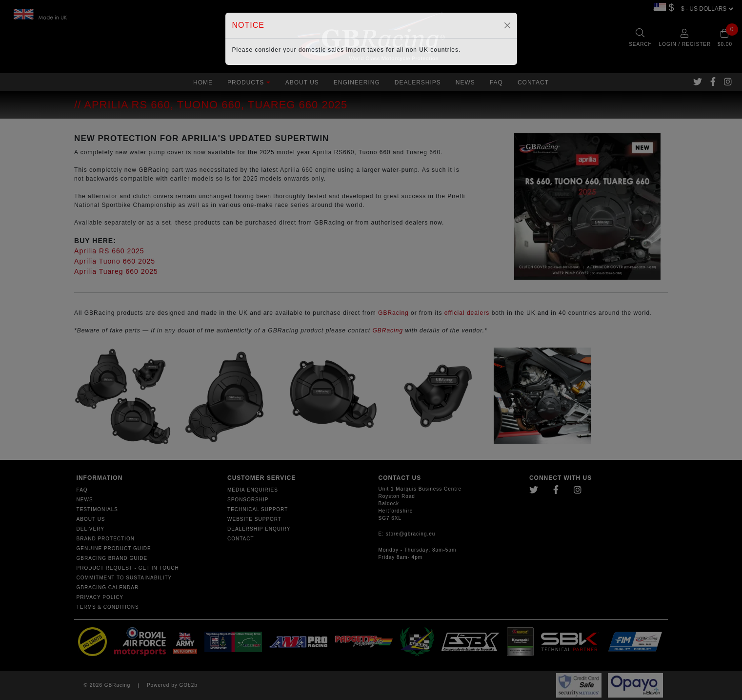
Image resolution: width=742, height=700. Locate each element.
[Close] (507, 25)
